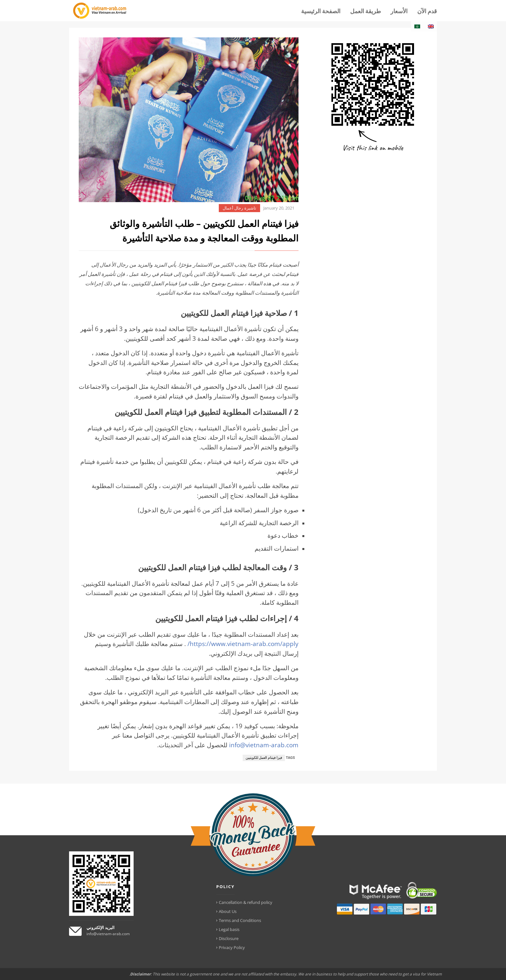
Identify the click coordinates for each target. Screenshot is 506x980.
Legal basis (229, 929)
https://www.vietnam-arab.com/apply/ (243, 644)
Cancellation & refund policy (246, 902)
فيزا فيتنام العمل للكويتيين (264, 758)
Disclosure (229, 938)
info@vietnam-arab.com (264, 745)
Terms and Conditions (240, 920)
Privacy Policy (232, 947)
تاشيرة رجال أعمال (239, 208)
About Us (228, 911)
